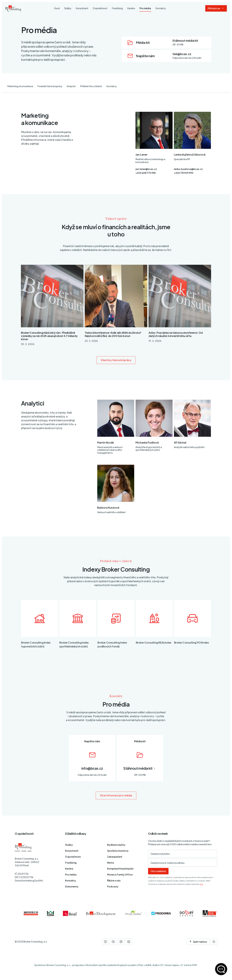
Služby (69, 845)
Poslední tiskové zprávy (50, 86)
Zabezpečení (115, 857)
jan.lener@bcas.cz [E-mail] (146, 169)
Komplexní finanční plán (120, 869)
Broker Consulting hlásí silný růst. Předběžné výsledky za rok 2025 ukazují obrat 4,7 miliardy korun (49, 336)
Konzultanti (72, 851)
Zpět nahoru (198, 942)
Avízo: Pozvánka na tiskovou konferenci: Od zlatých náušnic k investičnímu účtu (176, 334)
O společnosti (73, 857)
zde (201, 884)
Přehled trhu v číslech (91, 86)
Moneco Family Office (120, 875)
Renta (111, 863)
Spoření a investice (118, 851)
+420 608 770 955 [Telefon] (146, 173)
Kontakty (111, 86)
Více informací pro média (116, 795)
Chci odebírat (158, 871)
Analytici (71, 86)
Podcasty (113, 886)
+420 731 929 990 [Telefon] (184, 173)
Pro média (71, 875)
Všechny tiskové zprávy (116, 360)
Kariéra (69, 869)
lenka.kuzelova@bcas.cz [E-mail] (188, 169)
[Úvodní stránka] (13, 8)
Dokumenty (72, 886)
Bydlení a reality (116, 845)
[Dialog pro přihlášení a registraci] (216, 8)
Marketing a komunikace (20, 86)
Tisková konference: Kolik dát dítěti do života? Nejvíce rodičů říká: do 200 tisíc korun (113, 334)
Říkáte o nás (114, 880)
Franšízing (71, 863)
